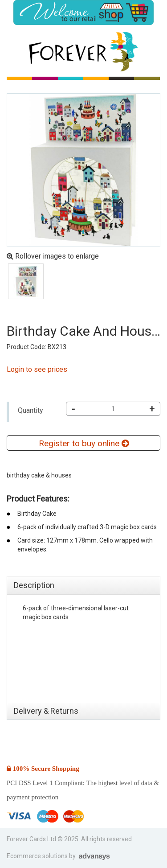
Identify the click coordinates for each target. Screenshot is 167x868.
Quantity (31, 410)
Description (34, 585)
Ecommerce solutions (38, 856)
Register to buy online (84, 443)
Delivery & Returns (46, 711)
